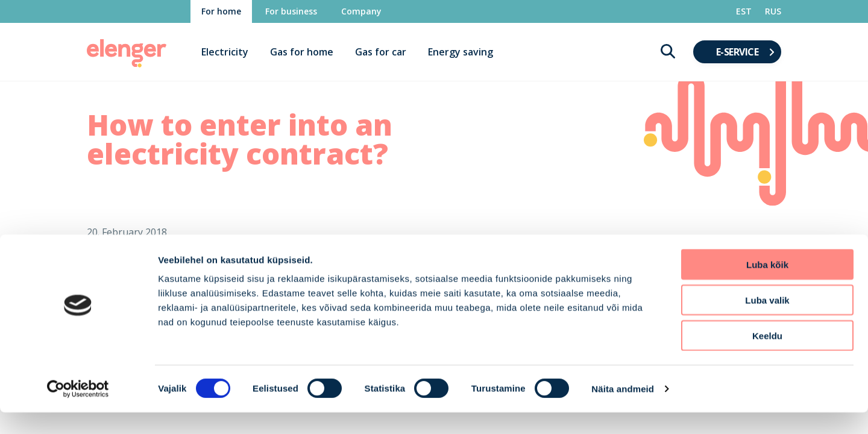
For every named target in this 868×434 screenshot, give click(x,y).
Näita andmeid (623, 410)
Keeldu (767, 357)
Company (361, 11)
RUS (773, 11)
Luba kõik (767, 286)
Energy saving (461, 52)
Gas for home (302, 52)
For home (221, 11)
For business (291, 11)
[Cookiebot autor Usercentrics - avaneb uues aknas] (78, 410)
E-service (737, 52)
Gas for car (381, 52)
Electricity (225, 52)
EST (744, 11)
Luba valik (767, 322)
